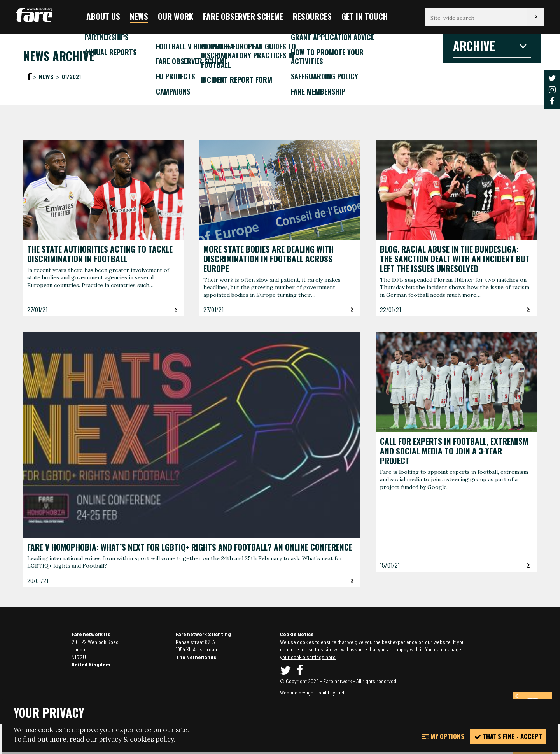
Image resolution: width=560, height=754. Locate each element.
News (139, 16)
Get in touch (365, 16)
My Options (443, 736)
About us (103, 16)
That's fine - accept (508, 736)
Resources (312, 16)
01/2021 (71, 77)
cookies (142, 739)
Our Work (176, 16)
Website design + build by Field (313, 692)
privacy (110, 739)
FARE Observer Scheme (243, 16)
